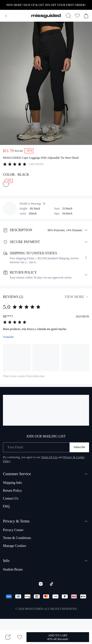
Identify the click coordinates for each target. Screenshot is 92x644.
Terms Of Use (49, 457)
